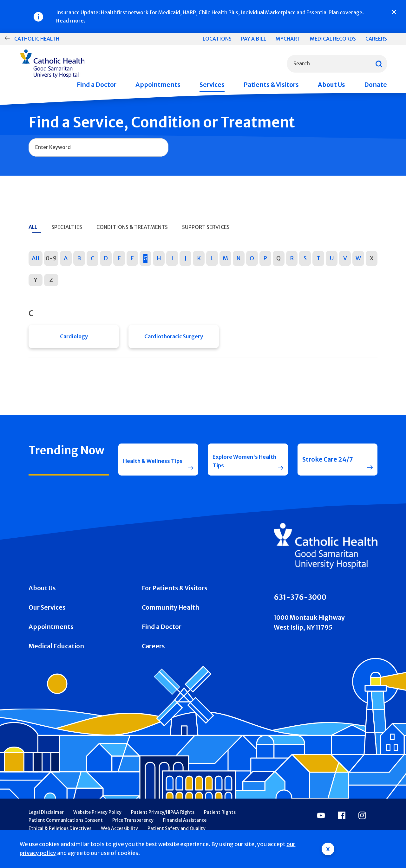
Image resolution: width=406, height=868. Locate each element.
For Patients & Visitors (175, 599)
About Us (331, 85)
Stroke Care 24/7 (328, 467)
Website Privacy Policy (97, 823)
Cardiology (74, 338)
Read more (70, 21)
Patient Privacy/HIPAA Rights (163, 823)
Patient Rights (220, 823)
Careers (376, 39)
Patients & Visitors (271, 85)
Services (212, 85)
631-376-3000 (300, 608)
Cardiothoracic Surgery (174, 338)
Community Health (170, 618)
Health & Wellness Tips (151, 466)
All (36, 258)
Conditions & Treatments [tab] (132, 227)
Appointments (158, 85)
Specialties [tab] (67, 227)
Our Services (47, 618)
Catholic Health (37, 39)
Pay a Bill (254, 39)
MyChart (288, 39)
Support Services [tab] (206, 227)
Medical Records (333, 39)
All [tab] (33, 227)
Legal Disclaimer (46, 823)
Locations (217, 39)
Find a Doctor (97, 85)
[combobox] (337, 64)
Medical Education (56, 657)
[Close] (394, 12)
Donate (376, 85)
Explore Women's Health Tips (239, 466)
